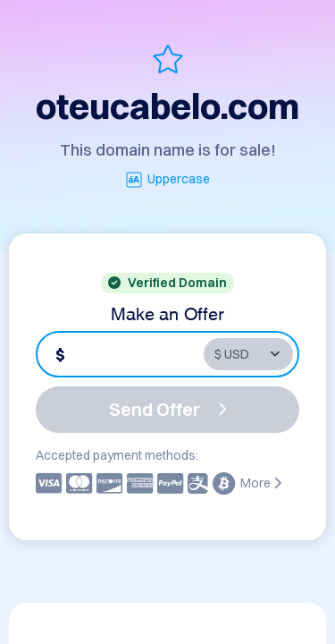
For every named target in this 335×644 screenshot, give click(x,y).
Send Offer (168, 409)
